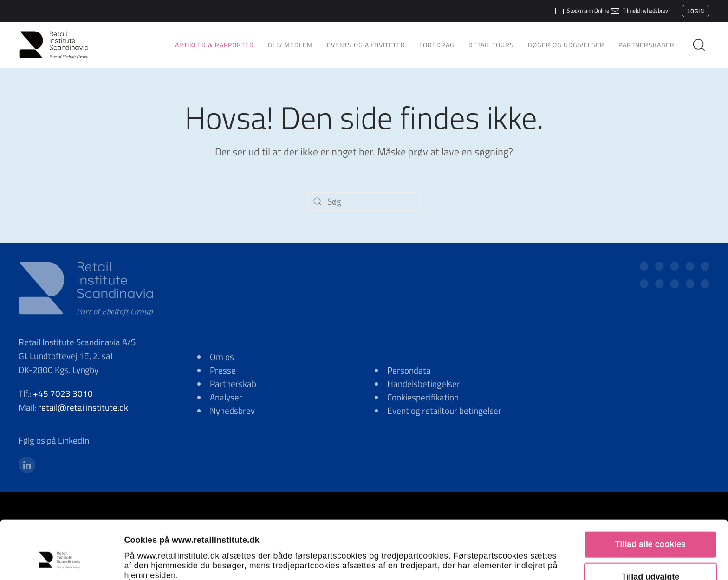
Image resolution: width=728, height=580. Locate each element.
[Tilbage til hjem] (58, 45)
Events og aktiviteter (366, 45)
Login (696, 11)
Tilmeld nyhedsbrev (639, 10)
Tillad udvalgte (650, 524)
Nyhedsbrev (232, 410)
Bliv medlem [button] (290, 45)
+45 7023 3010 (63, 393)
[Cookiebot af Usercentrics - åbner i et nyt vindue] (60, 561)
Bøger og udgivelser (566, 45)
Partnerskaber (647, 45)
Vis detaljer (533, 561)
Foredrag (437, 45)
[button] (703, 45)
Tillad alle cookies (650, 491)
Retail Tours (491, 45)
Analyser (226, 397)
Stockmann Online (582, 10)
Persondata (409, 370)
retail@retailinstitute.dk (83, 407)
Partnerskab (233, 383)
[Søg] (364, 201)
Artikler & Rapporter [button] (214, 45)
